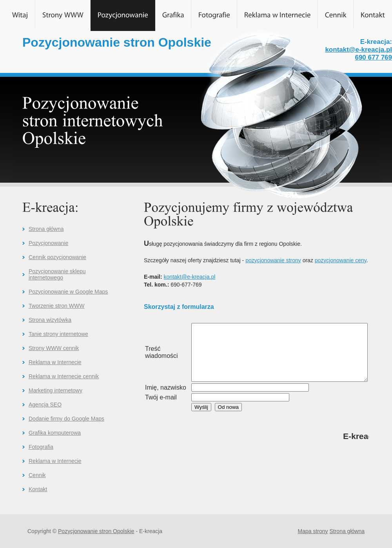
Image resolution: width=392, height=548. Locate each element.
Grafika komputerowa (55, 433)
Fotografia (41, 447)
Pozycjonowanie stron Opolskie (96, 531)
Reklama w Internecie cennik (64, 376)
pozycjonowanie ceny (341, 260)
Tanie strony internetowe (58, 334)
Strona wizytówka (50, 320)
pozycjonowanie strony (273, 260)
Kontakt (38, 489)
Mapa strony (313, 531)
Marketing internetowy (55, 390)
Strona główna (46, 229)
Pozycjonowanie (48, 243)
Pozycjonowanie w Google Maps (68, 292)
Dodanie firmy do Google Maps (66, 419)
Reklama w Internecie (55, 362)
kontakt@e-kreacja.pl (358, 50)
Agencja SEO (45, 405)
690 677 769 (373, 57)
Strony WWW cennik (54, 348)
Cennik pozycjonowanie (57, 257)
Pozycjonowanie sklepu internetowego (57, 274)
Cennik (37, 475)
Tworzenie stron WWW (56, 306)
